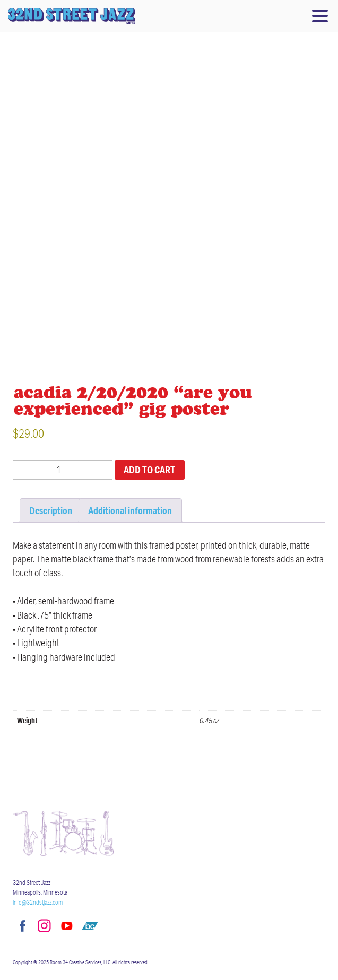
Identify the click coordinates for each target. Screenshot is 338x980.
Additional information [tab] (130, 510)
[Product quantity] (63, 470)
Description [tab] (51, 510)
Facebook (21, 926)
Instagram (44, 926)
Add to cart (149, 470)
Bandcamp (90, 926)
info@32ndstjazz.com (38, 902)
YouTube (67, 926)
